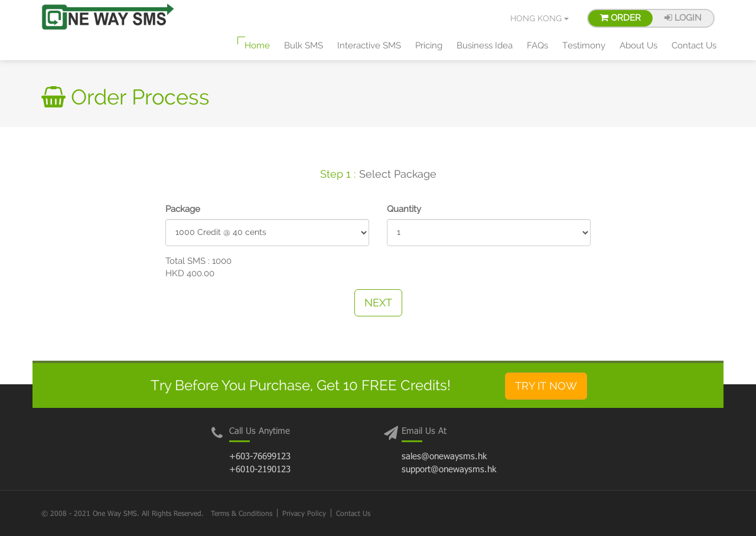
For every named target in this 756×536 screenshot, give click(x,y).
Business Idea (485, 45)
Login (683, 18)
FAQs (537, 45)
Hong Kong (540, 18)
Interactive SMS (369, 45)
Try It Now (546, 386)
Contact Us (694, 45)
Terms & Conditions (242, 513)
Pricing (429, 45)
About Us (638, 45)
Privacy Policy (304, 513)
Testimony (584, 45)
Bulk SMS (304, 45)
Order (620, 18)
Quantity (404, 209)
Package (183, 209)
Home (257, 45)
